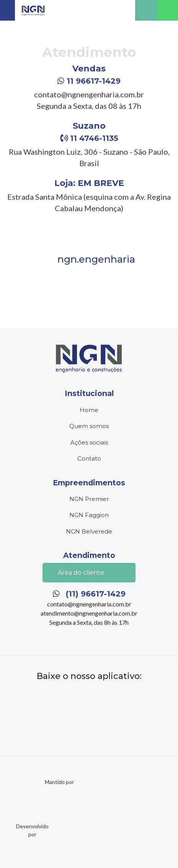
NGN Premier (89, 499)
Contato (89, 458)
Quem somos (89, 426)
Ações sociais (89, 442)
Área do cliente (89, 573)
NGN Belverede (89, 531)
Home (89, 410)
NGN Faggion (89, 515)
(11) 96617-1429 (89, 594)
